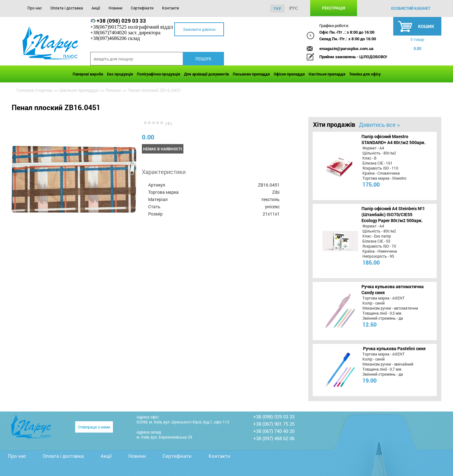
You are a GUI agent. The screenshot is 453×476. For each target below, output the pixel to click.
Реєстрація (334, 8)
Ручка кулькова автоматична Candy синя (393, 289)
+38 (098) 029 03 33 (121, 21)
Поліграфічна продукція (159, 74)
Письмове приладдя (251, 74)
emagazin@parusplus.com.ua (346, 48)
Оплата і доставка (67, 8)
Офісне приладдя (289, 74)
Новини (115, 8)
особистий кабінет (411, 8)
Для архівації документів (207, 74)
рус (294, 8)
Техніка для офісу (365, 74)
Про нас (35, 8)
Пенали (113, 90)
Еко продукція (120, 74)
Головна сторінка (34, 90)
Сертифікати (142, 8)
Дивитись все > (379, 125)
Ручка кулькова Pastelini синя (394, 348)
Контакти (171, 8)
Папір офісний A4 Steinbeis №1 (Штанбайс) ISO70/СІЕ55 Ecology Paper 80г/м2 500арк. (393, 214)
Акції (96, 8)
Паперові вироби (88, 74)
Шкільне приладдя (79, 90)
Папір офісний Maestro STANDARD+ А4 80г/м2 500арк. (394, 139)
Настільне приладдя (327, 74)
